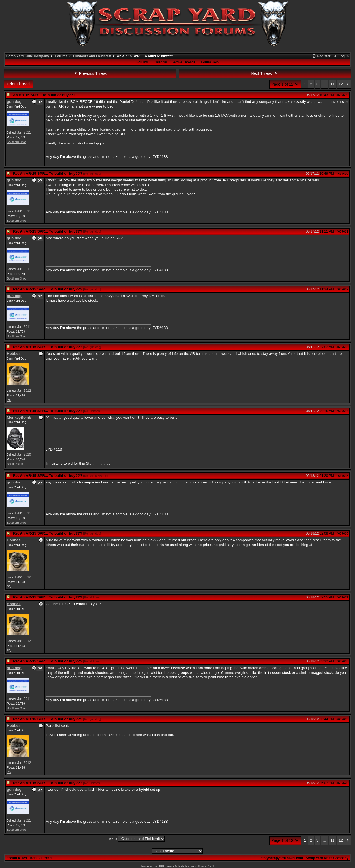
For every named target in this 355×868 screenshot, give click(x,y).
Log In (341, 56)
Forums (61, 56)
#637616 (343, 533)
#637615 (343, 476)
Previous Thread (90, 73)
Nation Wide (15, 464)
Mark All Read (41, 858)
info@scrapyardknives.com (281, 858)
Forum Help (210, 62)
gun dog (14, 102)
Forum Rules (17, 858)
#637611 (343, 231)
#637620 (343, 783)
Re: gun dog (92, 174)
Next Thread (265, 73)
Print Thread (18, 84)
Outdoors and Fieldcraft (92, 56)
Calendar (160, 62)
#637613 (343, 347)
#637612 (343, 289)
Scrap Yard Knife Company (28, 56)
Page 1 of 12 (285, 84)
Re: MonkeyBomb (96, 476)
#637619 (343, 719)
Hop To (113, 839)
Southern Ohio (17, 142)
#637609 (343, 95)
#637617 (343, 597)
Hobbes (14, 354)
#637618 (343, 661)
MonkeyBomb (19, 417)
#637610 (343, 174)
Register (321, 56)
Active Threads (184, 62)
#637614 (343, 411)
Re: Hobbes (92, 411)
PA (9, 400)
